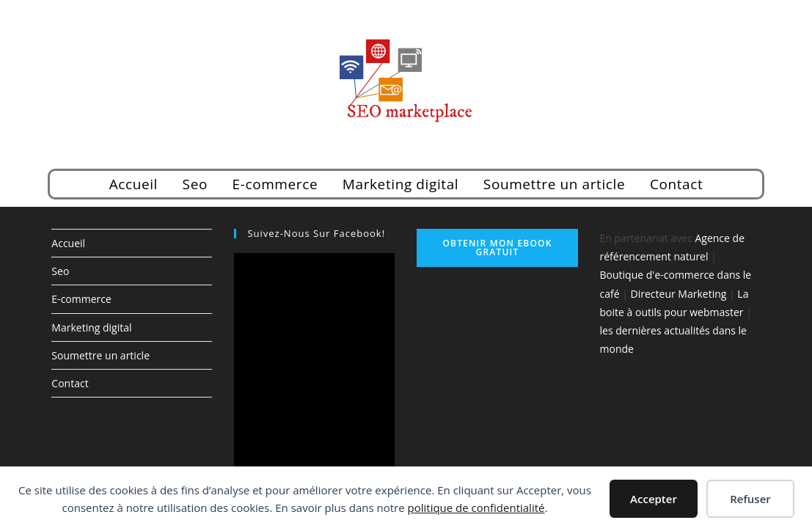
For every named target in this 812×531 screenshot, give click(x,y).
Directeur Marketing (679, 294)
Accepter (654, 499)
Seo (195, 184)
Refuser (750, 499)
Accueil (133, 184)
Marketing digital (400, 184)
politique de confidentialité (476, 508)
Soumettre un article (554, 184)
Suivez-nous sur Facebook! (316, 233)
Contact (676, 184)
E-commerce (275, 184)
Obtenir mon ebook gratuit (497, 248)
